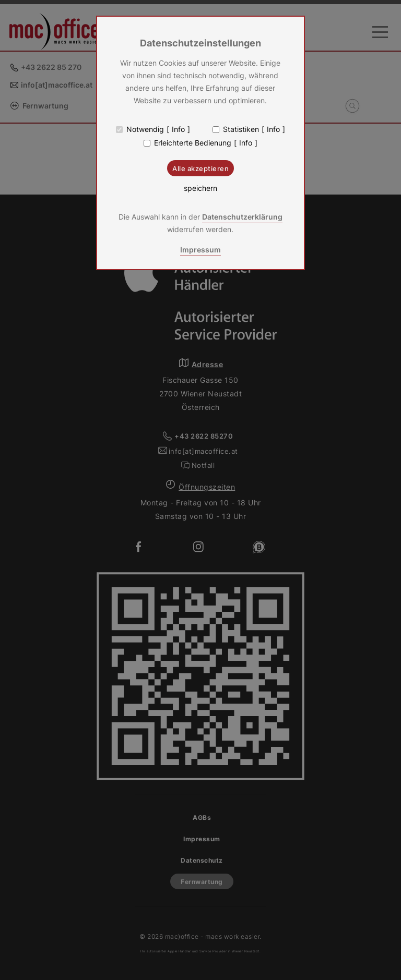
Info (178, 129)
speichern (200, 188)
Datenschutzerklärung (242, 217)
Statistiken (241, 129)
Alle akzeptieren (200, 168)
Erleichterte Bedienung (193, 143)
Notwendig (145, 129)
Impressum (200, 250)
